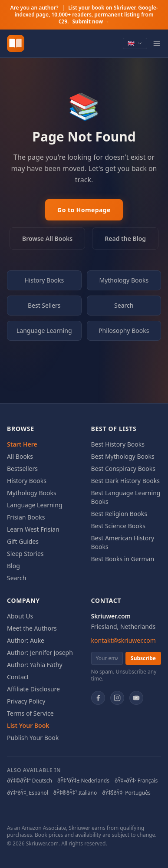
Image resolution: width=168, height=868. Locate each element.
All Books (20, 456)
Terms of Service (30, 713)
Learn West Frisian (33, 529)
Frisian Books (26, 517)
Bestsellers (22, 469)
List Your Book (28, 725)
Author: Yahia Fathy (35, 665)
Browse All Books (47, 238)
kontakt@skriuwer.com (124, 640)
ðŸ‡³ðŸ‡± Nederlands (83, 781)
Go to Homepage (84, 210)
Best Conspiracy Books (123, 469)
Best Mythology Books (123, 456)
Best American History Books (123, 542)
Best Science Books (118, 526)
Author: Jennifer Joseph (40, 653)
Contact (18, 677)
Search (124, 305)
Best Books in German (123, 559)
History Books (44, 280)
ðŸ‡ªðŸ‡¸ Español (28, 793)
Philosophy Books (124, 330)
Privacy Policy (26, 701)
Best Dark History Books (125, 481)
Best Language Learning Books (126, 497)
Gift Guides (23, 541)
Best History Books (118, 444)
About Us (20, 616)
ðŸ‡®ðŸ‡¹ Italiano (75, 793)
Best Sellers (44, 305)
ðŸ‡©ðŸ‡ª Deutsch (30, 781)
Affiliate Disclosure (33, 689)
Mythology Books (124, 280)
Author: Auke (26, 640)
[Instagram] (117, 698)
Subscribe (143, 658)
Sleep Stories (25, 554)
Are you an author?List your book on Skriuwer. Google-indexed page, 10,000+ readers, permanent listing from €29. (84, 15)
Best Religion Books (119, 514)
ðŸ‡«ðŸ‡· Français (136, 781)
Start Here (22, 444)
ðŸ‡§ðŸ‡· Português (126, 793)
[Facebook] (98, 698)
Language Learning (44, 330)
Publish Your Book (33, 738)
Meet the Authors (32, 628)
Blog (13, 566)
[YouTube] (136, 698)
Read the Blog (125, 238)
